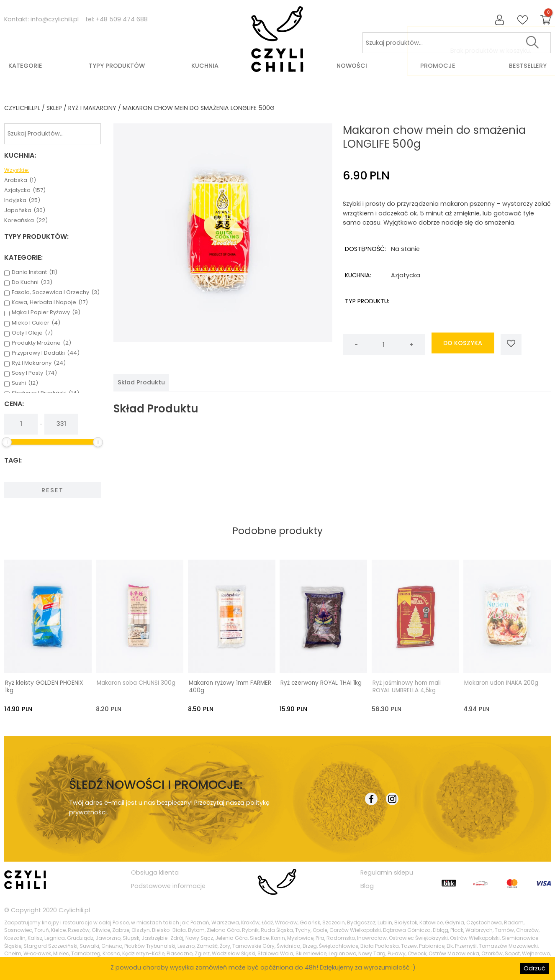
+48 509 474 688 (122, 19)
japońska (25, 210)
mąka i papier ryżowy (46, 312)
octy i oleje (32, 333)
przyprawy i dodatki (46, 353)
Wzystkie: (17, 170)
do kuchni (32, 282)
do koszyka (463, 345)
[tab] (141, 382)
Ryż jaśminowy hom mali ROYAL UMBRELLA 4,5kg (407, 686)
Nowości (352, 66)
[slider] (7, 442)
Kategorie (25, 66)
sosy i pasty (34, 373)
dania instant (35, 272)
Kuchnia (205, 66)
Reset (53, 490)
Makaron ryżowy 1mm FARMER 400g (230, 686)
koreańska (26, 220)
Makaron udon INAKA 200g (501, 683)
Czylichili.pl (74, 909)
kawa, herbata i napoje (50, 302)
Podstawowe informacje (168, 885)
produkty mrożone (41, 343)
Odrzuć (534, 968)
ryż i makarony (92, 108)
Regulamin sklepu (387, 872)
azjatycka (25, 190)
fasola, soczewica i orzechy (56, 292)
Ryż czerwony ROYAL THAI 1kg (321, 683)
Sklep (54, 108)
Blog (367, 885)
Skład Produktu (141, 382)
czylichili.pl (22, 108)
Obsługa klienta (155, 872)
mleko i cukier (36, 323)
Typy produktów (117, 66)
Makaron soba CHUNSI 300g (136, 683)
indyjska (22, 200)
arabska (20, 180)
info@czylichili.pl (55, 19)
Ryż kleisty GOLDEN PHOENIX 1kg (44, 686)
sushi (25, 383)
